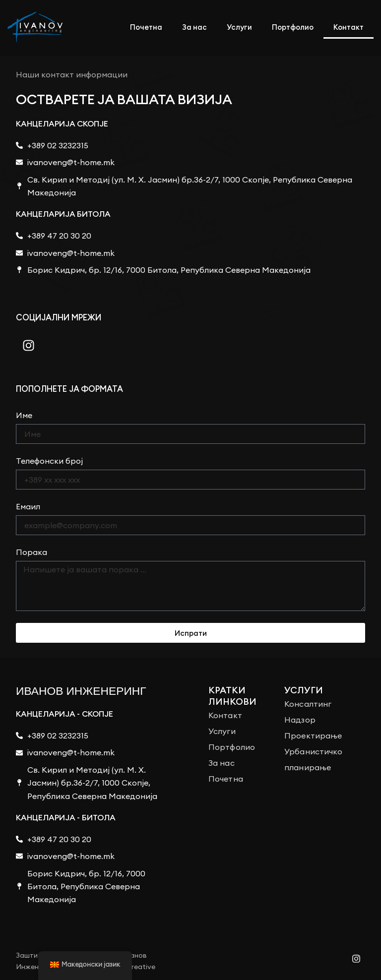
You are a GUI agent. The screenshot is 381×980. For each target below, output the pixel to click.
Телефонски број (49, 461)
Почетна (146, 27)
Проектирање (313, 735)
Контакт (349, 27)
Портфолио (293, 27)
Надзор (300, 720)
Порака (32, 552)
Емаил (28, 506)
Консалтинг (308, 704)
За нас (194, 27)
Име (24, 415)
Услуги (239, 27)
